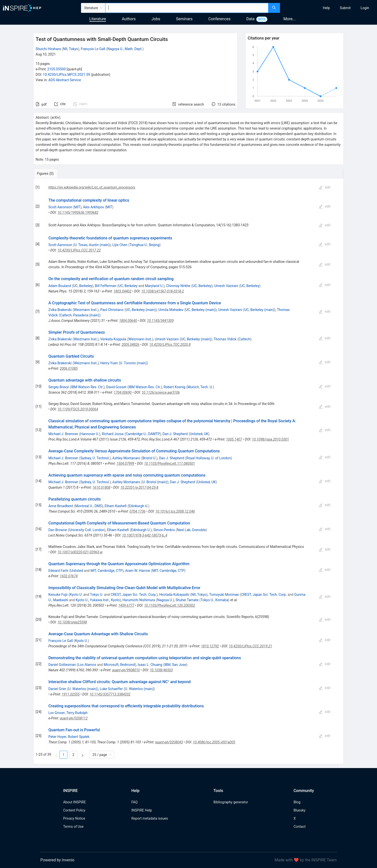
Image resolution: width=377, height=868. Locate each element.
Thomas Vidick (225, 339)
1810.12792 (210, 646)
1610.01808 (101, 487)
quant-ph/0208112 (74, 718)
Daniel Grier (57, 689)
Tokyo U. (97, 595)
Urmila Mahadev (171, 310)
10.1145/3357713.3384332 (110, 694)
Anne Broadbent (61, 506)
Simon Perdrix (164, 530)
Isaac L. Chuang (150, 665)
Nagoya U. (165, 600)
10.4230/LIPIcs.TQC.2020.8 (170, 345)
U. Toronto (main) (133, 363)
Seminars (184, 19)
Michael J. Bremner (63, 434)
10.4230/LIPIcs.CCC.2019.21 (250, 646)
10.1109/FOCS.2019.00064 (78, 409)
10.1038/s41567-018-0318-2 (163, 291)
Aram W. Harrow (138, 571)
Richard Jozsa (113, 434)
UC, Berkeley (83, 286)
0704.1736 (138, 511)
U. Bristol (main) (155, 482)
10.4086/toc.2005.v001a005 (214, 742)
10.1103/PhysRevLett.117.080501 (170, 463)
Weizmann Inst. (86, 310)
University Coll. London (87, 530)
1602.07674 (69, 576)
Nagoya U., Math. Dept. (125, 49)
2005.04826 (130, 345)
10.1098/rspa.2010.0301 (271, 439)
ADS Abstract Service (65, 80)
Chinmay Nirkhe (178, 286)
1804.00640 (128, 321)
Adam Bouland (60, 286)
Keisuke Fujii (58, 595)
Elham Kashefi (116, 506)
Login (365, 8)
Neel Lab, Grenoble (191, 530)
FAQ (134, 802)
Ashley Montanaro (126, 458)
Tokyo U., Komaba (215, 600)
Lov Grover (57, 713)
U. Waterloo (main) (83, 689)
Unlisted (77, 571)
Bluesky (299, 810)
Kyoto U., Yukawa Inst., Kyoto (98, 600)
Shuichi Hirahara (48, 49)
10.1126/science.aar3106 (161, 392)
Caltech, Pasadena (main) (80, 315)
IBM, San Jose (175, 665)
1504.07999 (125, 463)
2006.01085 (69, 368)
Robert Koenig (175, 387)
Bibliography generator (231, 802)
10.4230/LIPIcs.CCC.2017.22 (79, 250)
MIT (77, 207)
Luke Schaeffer (111, 689)
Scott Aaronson (60, 207)
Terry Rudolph (77, 713)
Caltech (245, 339)
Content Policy (74, 810)
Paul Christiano (112, 310)
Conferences (219, 19)
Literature (98, 19)
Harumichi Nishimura (139, 600)
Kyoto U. (76, 595)
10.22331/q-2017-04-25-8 (139, 487)
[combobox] (187, 8)
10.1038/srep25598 (72, 622)
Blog (297, 802)
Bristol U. (149, 458)
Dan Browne (58, 530)
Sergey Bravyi (59, 387)
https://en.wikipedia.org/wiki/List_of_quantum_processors (92, 187)
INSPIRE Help (142, 810)
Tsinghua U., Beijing (144, 245)
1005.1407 (234, 439)
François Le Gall (93, 49)
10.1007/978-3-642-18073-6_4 (145, 535)
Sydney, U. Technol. (95, 458)
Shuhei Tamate (187, 600)
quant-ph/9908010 (126, 670)
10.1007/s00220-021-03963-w (80, 552)
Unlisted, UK (199, 434)
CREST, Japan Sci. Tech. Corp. (134, 595)
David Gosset (116, 387)
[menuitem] (327, 8)
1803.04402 (122, 291)
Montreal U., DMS (89, 506)
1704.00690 (123, 392)
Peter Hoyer (57, 737)
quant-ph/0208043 (169, 742)
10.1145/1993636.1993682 (78, 212)
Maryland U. (154, 286)
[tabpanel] (188, 471)
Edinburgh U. (138, 506)
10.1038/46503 (161, 670)
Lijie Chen (120, 245)
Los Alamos (87, 665)
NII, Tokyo (70, 49)
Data (250, 19)
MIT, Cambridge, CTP (106, 571)
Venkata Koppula (113, 339)
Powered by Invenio (58, 860)
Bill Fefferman (106, 286)
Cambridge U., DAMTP (143, 434)
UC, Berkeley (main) (141, 310)
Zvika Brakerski (60, 310)
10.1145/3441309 (160, 321)
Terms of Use (73, 827)
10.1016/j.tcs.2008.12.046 (175, 511)
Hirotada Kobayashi (174, 595)
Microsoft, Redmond (119, 665)
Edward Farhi (58, 571)
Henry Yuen (109, 363)
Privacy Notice (74, 818)
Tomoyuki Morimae (224, 595)
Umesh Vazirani (226, 286)
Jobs (156, 19)
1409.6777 (126, 605)
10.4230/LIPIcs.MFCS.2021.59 (67, 75)
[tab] (50, 174)
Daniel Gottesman (62, 665)
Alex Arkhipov (93, 207)
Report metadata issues (150, 818)
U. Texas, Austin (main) (92, 245)
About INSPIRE (75, 802)
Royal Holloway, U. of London (209, 458)
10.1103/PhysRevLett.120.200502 (170, 605)
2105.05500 (57, 69)
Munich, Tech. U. (200, 387)
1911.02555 (71, 694)
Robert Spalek (79, 737)
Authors (129, 19)
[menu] (329, 8)
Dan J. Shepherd (175, 434)
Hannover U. (90, 434)
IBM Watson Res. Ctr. (87, 387)
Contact (300, 827)
